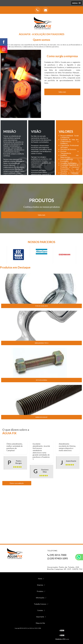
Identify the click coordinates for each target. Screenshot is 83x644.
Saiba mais (42, 215)
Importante (40, 617)
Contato (40, 610)
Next (81, 255)
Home (40, 579)
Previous (2, 255)
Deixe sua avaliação (17, 483)
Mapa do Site (40, 623)
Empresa (40, 585)
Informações (40, 598)
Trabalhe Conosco (40, 604)
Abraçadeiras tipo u (42, 343)
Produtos (40, 591)
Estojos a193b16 (41, 380)
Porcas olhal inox (42, 306)
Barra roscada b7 (41, 417)
